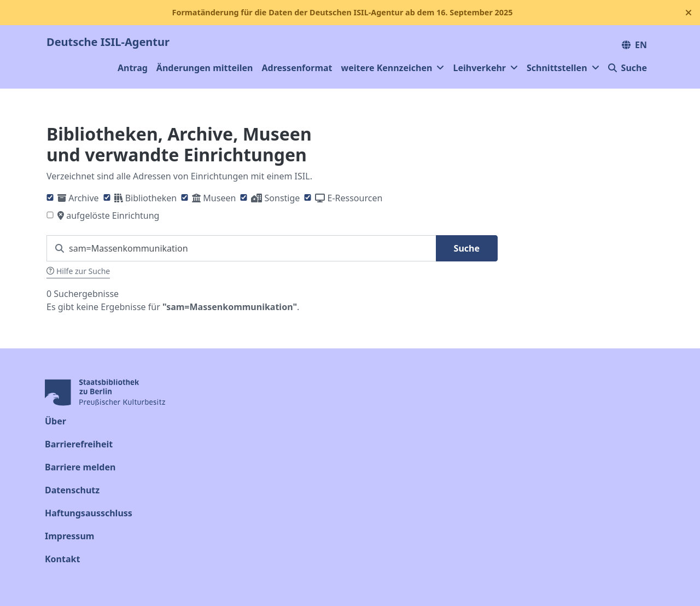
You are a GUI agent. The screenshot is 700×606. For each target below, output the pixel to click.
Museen (219, 198)
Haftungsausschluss (89, 513)
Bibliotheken (151, 198)
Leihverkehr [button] (485, 68)
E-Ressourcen (355, 198)
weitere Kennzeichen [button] (393, 68)
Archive (83, 198)
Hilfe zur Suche (78, 271)
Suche (628, 68)
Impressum (69, 536)
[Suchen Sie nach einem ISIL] (241, 248)
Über (56, 421)
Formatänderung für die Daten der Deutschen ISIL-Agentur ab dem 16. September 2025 (342, 12)
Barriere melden (80, 467)
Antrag (133, 68)
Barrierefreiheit (79, 444)
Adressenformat (297, 68)
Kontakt (62, 559)
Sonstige (282, 198)
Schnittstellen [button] (563, 68)
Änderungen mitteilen (205, 68)
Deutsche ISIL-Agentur (108, 42)
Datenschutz (72, 490)
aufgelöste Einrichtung (113, 215)
